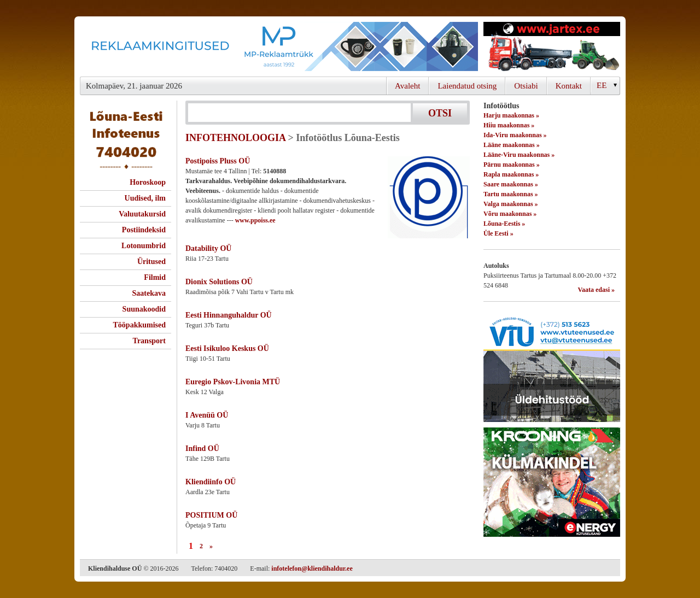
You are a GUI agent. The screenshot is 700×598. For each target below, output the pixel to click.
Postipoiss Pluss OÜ (218, 161)
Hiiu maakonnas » (509, 125)
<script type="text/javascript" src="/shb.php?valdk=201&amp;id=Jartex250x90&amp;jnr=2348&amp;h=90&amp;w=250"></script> (552, 46)
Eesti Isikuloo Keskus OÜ (227, 348)
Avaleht (407, 86)
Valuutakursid (142, 214)
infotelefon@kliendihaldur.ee (312, 568)
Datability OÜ (208, 248)
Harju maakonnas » (511, 115)
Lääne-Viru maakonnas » (519, 155)
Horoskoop (148, 182)
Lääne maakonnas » (512, 145)
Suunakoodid (144, 309)
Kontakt (569, 86)
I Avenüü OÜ (207, 415)
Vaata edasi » (596, 290)
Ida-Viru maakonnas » (515, 135)
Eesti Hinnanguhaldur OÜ (229, 315)
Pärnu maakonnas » (512, 165)
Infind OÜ (202, 448)
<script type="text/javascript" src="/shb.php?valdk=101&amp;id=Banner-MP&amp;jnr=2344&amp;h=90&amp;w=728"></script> (279, 46)
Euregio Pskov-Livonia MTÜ (233, 382)
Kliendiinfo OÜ (211, 482)
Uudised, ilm (145, 198)
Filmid (155, 277)
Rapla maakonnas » (511, 174)
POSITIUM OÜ (211, 515)
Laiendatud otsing (467, 86)
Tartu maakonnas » (511, 194)
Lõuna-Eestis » (504, 224)
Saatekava (149, 293)
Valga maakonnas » (511, 204)
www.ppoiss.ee (255, 220)
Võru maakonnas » (510, 214)
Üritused (151, 262)
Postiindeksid (144, 230)
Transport (149, 341)
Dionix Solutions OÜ (219, 282)
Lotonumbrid (144, 246)
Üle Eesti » (498, 233)
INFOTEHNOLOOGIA (235, 138)
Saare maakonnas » (511, 184)
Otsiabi (526, 86)
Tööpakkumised (139, 325)
